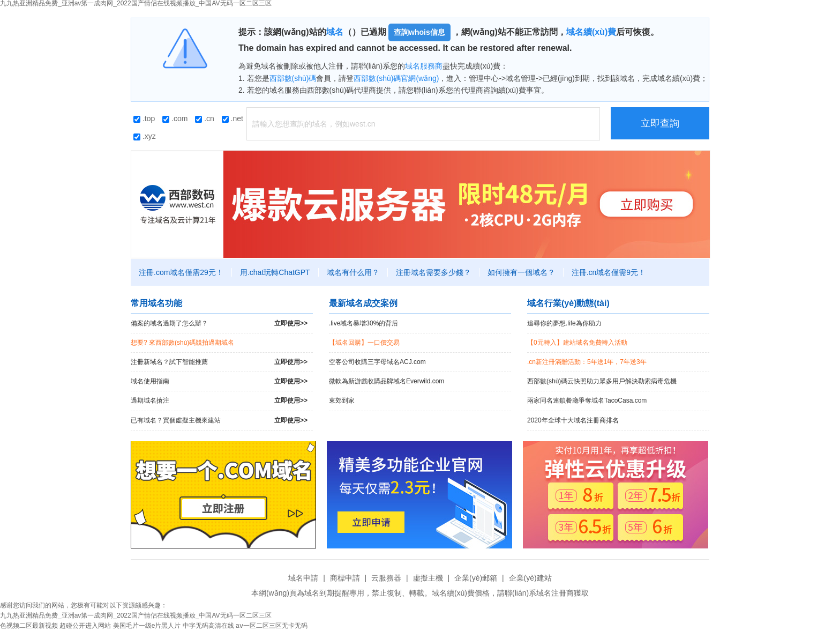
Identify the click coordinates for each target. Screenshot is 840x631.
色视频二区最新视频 (29, 626)
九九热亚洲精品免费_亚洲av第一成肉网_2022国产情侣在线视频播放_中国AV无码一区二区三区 (136, 615)
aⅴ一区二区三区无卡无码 (272, 626)
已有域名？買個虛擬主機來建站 (219, 421)
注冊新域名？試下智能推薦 (219, 362)
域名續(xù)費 (591, 32)
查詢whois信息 (419, 32)
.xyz (145, 136)
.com (175, 118)
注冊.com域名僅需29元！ (181, 272)
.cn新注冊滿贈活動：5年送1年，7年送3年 (587, 362)
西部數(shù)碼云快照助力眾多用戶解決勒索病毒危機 (602, 381)
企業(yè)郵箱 (476, 578)
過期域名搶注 (219, 401)
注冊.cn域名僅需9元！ (609, 272)
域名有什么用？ (353, 272)
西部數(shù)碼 (293, 78)
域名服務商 (424, 66)
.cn (205, 118)
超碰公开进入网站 (85, 626)
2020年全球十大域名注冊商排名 (573, 420)
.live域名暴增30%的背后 (363, 323)
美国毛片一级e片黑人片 (147, 626)
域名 (335, 32)
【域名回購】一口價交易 (364, 343)
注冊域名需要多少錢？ (433, 272)
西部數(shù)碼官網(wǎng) (396, 78)
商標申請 (345, 578)
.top (144, 118)
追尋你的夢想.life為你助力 (564, 323)
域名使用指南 (219, 381)
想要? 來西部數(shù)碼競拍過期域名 (182, 343)
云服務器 (386, 578)
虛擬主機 (428, 578)
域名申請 (303, 578)
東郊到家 (342, 400)
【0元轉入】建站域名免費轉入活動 (577, 343)
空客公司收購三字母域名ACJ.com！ (377, 362)
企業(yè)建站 (530, 578)
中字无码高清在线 (208, 626)
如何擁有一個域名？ (521, 272)
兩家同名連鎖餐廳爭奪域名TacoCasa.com (587, 400)
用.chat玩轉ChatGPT (275, 272)
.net (232, 118)
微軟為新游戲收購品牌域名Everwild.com (387, 381)
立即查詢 (660, 123)
